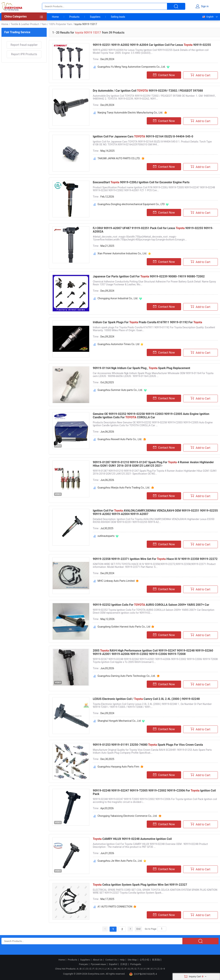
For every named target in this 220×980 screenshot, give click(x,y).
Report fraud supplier (24, 45)
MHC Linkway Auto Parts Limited (116, 581)
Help (122, 960)
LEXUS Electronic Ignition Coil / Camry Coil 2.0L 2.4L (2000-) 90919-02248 (146, 699)
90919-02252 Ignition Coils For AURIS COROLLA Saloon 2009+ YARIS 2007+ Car (151, 605)
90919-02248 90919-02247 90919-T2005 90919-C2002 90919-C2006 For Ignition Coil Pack (154, 792)
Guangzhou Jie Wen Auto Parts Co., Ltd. (120, 861)
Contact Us (111, 960)
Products (74, 17)
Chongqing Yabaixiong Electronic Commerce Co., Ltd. (127, 816)
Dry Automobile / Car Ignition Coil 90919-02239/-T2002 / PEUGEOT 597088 (148, 91)
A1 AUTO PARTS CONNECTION (115, 907)
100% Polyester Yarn (61, 24)
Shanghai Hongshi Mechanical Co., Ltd (119, 721)
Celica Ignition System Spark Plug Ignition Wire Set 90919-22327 (140, 885)
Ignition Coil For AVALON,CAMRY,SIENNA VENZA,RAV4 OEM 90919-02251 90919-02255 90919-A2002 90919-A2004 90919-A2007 (155, 512)
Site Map (132, 960)
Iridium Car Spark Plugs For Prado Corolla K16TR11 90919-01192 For (147, 322)
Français (83, 964)
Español (113, 964)
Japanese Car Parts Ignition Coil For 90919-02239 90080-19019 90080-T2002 (149, 276)
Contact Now (164, 75)
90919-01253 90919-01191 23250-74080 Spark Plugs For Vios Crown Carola (148, 745)
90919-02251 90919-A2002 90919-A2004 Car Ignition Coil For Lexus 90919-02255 (152, 45)
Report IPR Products (24, 54)
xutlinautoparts (106, 536)
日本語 (124, 964)
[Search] (162, 929)
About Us (98, 960)
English (208, 17)
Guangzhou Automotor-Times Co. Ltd (118, 344)
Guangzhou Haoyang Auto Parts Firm (118, 767)
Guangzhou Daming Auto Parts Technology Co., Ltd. (127, 676)
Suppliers (95, 17)
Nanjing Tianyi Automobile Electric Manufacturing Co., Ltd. (130, 113)
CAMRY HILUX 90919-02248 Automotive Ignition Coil (132, 839)
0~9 (163, 969)
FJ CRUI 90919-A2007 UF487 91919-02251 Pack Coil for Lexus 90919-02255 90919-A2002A (153, 230)
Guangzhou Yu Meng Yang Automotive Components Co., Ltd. (132, 67)
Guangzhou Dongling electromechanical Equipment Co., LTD (131, 204)
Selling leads (118, 17)
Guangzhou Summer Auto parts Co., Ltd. (120, 390)
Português (136, 964)
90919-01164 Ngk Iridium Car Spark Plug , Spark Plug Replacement (141, 368)
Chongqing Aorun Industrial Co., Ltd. (118, 298)
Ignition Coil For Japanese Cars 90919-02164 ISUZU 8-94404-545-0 (143, 136)
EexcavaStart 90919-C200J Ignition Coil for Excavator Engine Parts (141, 182)
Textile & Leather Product (25, 24)
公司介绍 (144, 960)
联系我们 (157, 960)
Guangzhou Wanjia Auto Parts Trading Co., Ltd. (124, 488)
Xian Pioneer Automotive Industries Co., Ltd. (122, 253)
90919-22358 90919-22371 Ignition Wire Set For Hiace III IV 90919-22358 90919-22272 (155, 559)
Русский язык (98, 964)
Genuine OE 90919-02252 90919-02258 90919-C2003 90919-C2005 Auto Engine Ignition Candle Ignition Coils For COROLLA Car (151, 416)
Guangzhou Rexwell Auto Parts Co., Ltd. (120, 439)
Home (55, 17)
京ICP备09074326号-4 (143, 974)
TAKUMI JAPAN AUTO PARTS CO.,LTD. (119, 158)
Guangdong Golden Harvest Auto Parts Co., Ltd (124, 627)
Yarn (44, 24)
